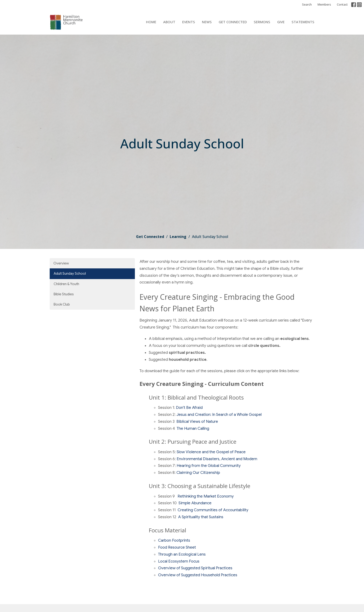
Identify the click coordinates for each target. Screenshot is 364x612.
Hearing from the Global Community (209, 466)
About (169, 22)
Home (151, 22)
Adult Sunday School (70, 273)
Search (307, 4)
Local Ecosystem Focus (179, 561)
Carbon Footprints (174, 540)
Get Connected (233, 22)
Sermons (262, 22)
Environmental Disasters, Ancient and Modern (216, 459)
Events (189, 22)
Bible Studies (64, 294)
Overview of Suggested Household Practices (198, 575)
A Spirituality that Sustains (200, 517)
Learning (178, 237)
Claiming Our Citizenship (198, 473)
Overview (61, 263)
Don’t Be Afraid (189, 408)
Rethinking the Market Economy (205, 496)
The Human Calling (193, 428)
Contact (342, 4)
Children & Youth (66, 284)
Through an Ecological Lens (182, 554)
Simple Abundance (195, 503)
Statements (303, 22)
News (207, 22)
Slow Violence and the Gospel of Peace (211, 452)
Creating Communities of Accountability (213, 510)
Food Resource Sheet (177, 547)
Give (281, 22)
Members (324, 4)
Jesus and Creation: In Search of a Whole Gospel (219, 415)
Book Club (62, 304)
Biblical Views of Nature (197, 422)
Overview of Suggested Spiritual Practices (195, 568)
